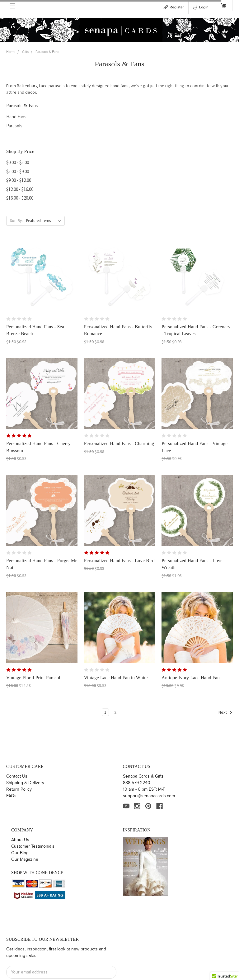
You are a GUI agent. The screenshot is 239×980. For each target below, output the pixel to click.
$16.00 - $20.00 (20, 198)
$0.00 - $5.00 (18, 162)
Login (204, 7)
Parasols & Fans (47, 52)
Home (11, 52)
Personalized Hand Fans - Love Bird (119, 561)
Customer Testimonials (33, 846)
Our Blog (20, 853)
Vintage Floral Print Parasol (33, 678)
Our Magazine (25, 859)
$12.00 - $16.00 (20, 189)
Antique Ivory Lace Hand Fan (191, 678)
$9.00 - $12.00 (19, 180)
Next (225, 713)
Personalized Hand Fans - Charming (119, 443)
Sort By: (16, 221)
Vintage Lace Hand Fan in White (116, 678)
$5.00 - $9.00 (18, 171)
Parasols (14, 126)
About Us (20, 840)
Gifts (25, 52)
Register (177, 7)
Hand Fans (16, 117)
